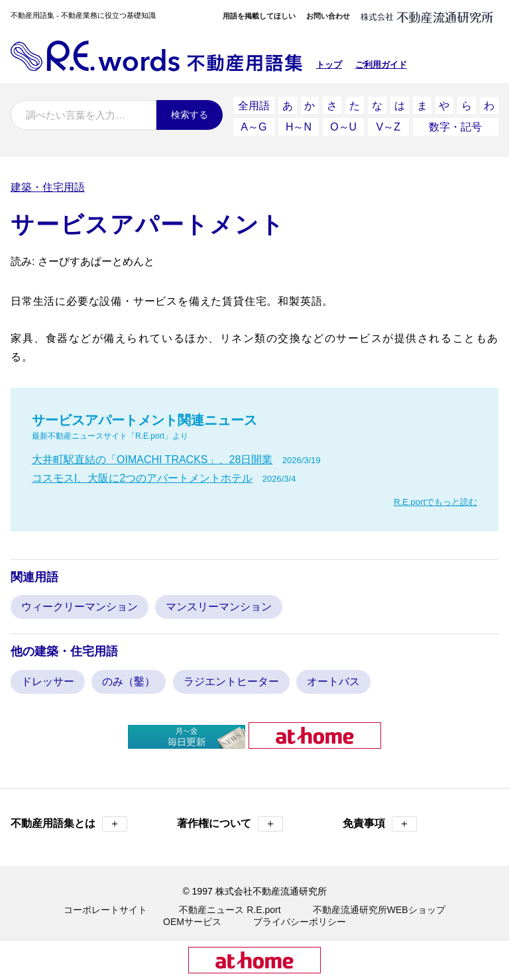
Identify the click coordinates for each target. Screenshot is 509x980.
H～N (299, 126)
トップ (329, 65)
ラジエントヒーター (231, 680)
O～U (343, 126)
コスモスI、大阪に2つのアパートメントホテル (142, 476)
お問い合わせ (328, 16)
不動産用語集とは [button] (69, 822)
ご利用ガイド (381, 65)
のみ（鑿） (129, 680)
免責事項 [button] (380, 822)
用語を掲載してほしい (259, 16)
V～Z (388, 126)
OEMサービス (192, 920)
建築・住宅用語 (48, 185)
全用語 (254, 105)
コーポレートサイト (105, 908)
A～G (254, 126)
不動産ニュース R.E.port (230, 908)
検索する (190, 115)
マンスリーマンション (219, 605)
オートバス (333, 680)
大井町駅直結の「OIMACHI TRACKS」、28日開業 (152, 458)
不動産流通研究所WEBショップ (379, 908)
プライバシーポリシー (300, 920)
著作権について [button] (230, 822)
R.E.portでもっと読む (435, 500)
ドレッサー (48, 680)
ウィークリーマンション (80, 605)
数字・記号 (455, 126)
